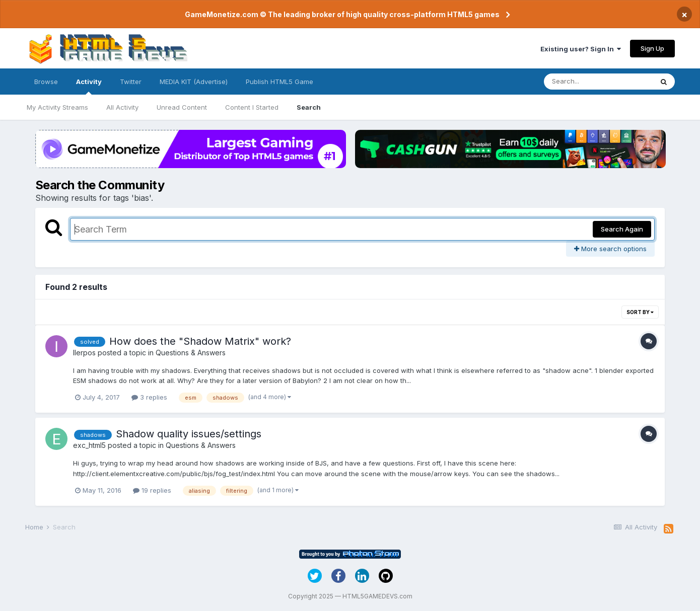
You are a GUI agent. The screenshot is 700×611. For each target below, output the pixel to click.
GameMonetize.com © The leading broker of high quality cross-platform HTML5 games (342, 14)
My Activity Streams (57, 107)
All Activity (122, 107)
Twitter (131, 82)
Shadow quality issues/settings (189, 434)
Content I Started (252, 107)
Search (309, 107)
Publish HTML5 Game (279, 82)
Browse (46, 82)
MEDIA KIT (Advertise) (194, 82)
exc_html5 (89, 445)
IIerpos (84, 353)
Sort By (640, 312)
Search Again (622, 229)
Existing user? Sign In (581, 49)
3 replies (149, 397)
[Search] (598, 82)
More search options (610, 249)
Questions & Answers (191, 353)
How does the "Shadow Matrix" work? (200, 341)
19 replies (152, 490)
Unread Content (182, 107)
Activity (89, 86)
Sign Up (652, 48)
